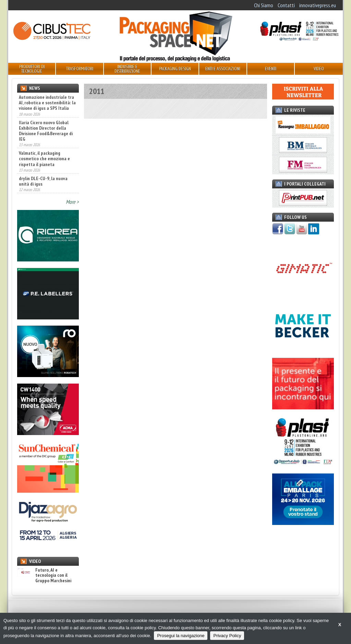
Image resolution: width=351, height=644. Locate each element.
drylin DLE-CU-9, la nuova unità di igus (43, 181)
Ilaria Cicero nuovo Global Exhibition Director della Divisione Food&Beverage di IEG (46, 131)
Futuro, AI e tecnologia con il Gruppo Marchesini (44, 575)
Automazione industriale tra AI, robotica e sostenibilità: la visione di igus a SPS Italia (47, 103)
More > (72, 202)
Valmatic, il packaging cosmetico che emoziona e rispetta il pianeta (44, 159)
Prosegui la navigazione (181, 636)
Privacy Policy (227, 636)
